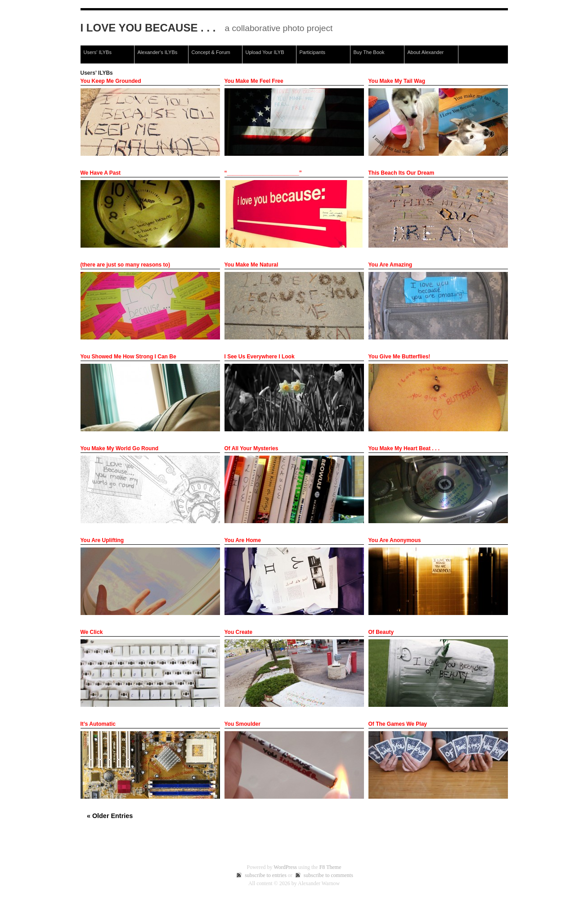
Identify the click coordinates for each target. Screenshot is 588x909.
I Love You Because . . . (148, 28)
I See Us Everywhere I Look (260, 357)
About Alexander (426, 52)
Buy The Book (369, 52)
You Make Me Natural (251, 265)
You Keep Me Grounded (111, 81)
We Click (92, 632)
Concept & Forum (211, 52)
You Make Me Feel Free (254, 81)
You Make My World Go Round (120, 448)
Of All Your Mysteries (251, 448)
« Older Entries (110, 816)
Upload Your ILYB (265, 52)
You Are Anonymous (395, 540)
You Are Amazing (391, 265)
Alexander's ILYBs (158, 52)
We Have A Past (101, 173)
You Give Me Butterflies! (399, 357)
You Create (238, 632)
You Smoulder (242, 724)
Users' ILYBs (98, 52)
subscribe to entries (266, 875)
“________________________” (263, 173)
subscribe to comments (328, 875)
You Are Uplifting (102, 540)
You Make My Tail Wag (397, 81)
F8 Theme (330, 867)
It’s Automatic (98, 724)
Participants (312, 52)
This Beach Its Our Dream (402, 173)
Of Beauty (381, 632)
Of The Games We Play (398, 724)
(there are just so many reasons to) (125, 265)
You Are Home (243, 540)
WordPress (285, 867)
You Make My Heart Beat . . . (404, 448)
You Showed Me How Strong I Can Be (128, 357)
